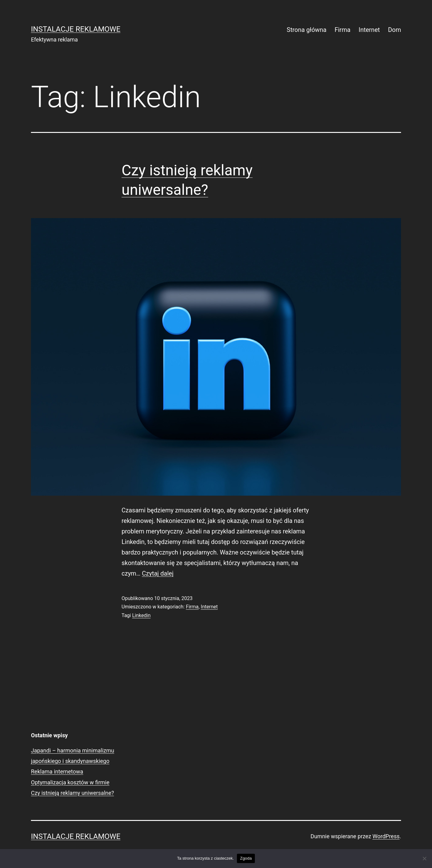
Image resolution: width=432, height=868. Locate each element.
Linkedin (142, 615)
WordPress (386, 836)
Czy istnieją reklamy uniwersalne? (72, 793)
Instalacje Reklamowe (76, 29)
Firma (342, 30)
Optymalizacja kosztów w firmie (70, 782)
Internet (369, 30)
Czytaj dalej (158, 573)
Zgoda (246, 858)
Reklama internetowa (57, 772)
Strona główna (307, 30)
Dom (395, 30)
